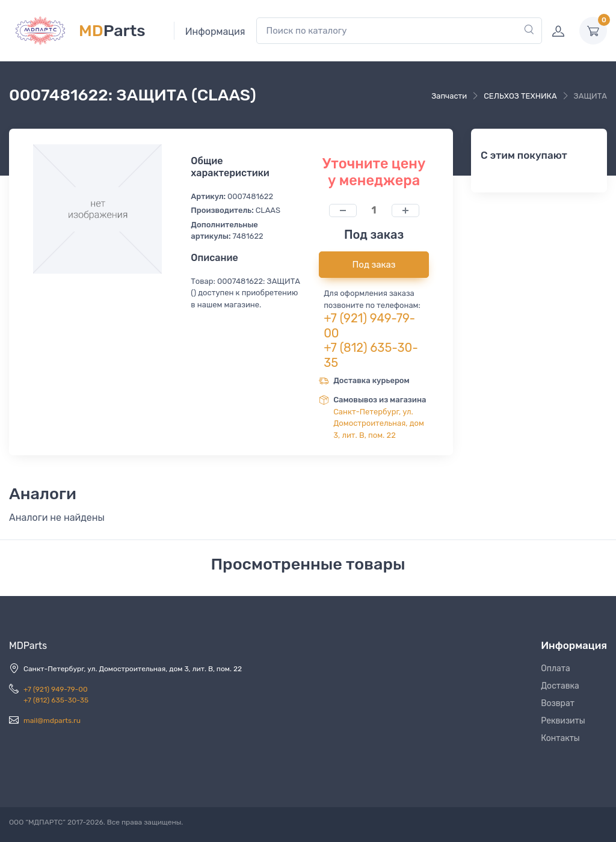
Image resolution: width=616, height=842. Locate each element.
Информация (215, 32)
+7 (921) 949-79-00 (56, 689)
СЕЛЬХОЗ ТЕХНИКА (520, 96)
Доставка (560, 686)
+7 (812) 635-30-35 (56, 700)
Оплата (556, 668)
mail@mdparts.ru (52, 721)
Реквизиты (563, 721)
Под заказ (374, 265)
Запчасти (449, 96)
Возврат (558, 703)
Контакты (560, 738)
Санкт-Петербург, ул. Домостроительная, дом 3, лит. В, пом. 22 (379, 423)
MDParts (28, 646)
